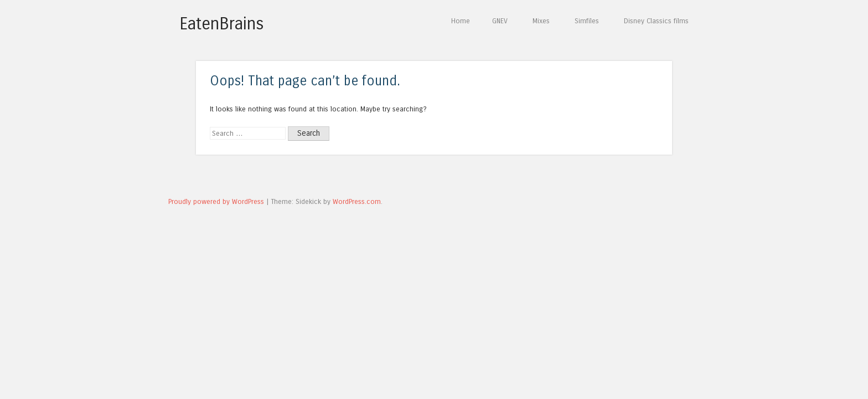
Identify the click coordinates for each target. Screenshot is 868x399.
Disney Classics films (656, 21)
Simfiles (587, 21)
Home (461, 21)
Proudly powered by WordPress (216, 201)
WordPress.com (357, 201)
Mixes (541, 21)
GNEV (500, 21)
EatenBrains (222, 24)
